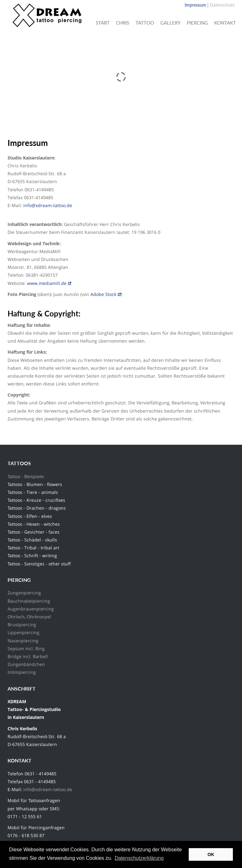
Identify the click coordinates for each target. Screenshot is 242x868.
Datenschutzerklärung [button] (139, 858)
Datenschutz (222, 5)
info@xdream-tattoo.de (48, 205)
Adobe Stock (103, 294)
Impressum (195, 5)
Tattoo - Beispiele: (26, 476)
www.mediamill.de (47, 283)
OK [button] (211, 854)
